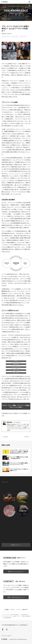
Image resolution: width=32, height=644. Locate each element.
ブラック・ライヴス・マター (17, 174)
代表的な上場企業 (15, 90)
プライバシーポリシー (7, 636)
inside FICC (25, 609)
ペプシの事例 (14, 176)
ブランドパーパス (6, 36)
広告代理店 (9, 129)
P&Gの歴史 (17, 283)
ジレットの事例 (8, 180)
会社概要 (7, 609)
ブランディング (23, 36)
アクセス (12, 609)
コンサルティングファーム (21, 129)
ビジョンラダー (15, 36)
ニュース (18, 609)
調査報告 (15, 134)
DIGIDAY (10, 413)
